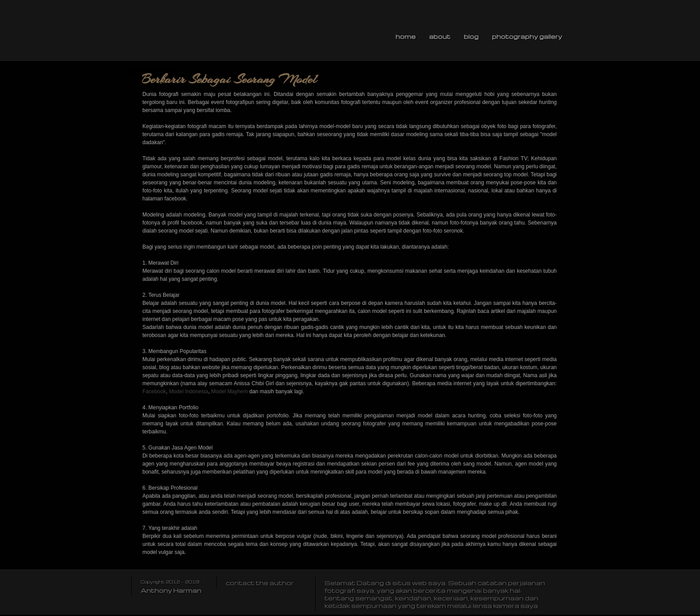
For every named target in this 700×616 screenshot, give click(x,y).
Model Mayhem (229, 391)
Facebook (154, 391)
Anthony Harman (171, 590)
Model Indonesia (188, 391)
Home (406, 36)
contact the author (260, 583)
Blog (471, 36)
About (440, 36)
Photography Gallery (527, 36)
